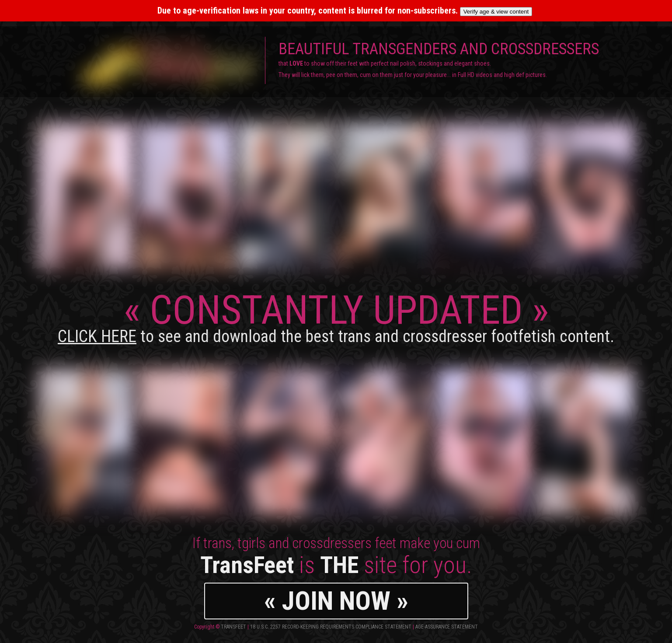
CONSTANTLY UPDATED (336, 316)
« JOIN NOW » (336, 601)
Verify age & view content (496, 12)
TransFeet (233, 627)
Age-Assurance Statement (447, 627)
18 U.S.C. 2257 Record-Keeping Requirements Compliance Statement (331, 627)
